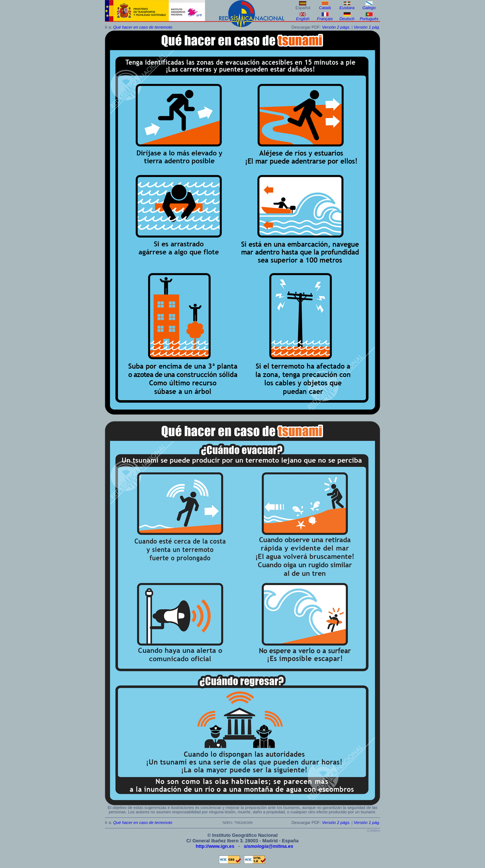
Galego (369, 6)
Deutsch (347, 17)
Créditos (373, 830)
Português (369, 17)
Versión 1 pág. (367, 27)
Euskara (347, 6)
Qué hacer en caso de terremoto (143, 27)
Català (325, 6)
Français (325, 17)
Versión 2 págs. (336, 27)
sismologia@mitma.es (268, 846)
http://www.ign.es (213, 846)
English (303, 17)
